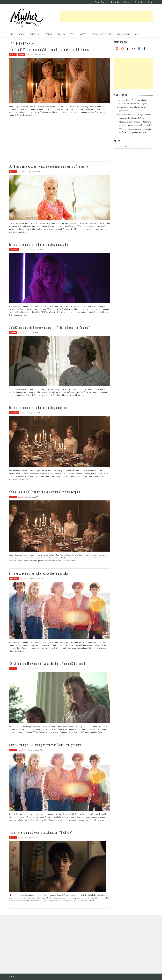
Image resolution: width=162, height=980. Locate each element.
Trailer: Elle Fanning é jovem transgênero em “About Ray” (40, 832)
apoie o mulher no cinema (102, 34)
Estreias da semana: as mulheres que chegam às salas (39, 244)
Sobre (137, 34)
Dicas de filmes (100, 2)
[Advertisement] (107, 17)
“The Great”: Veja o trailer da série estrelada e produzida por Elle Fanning (49, 49)
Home (11, 34)
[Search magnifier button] (151, 147)
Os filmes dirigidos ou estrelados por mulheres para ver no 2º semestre (48, 166)
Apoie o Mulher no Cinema (120, 2)
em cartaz (14, 250)
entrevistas (35, 34)
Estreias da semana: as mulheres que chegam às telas (39, 408)
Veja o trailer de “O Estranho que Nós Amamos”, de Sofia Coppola (44, 492)
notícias (22, 34)
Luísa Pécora (22, 171)
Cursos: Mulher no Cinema (144, 2)
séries (73, 34)
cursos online (123, 34)
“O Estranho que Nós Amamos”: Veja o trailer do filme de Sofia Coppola (48, 663)
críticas (48, 34)
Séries (13, 55)
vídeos (83, 34)
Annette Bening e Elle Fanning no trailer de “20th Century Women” (46, 745)
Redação (29, 55)
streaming (61, 34)
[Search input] (132, 147)
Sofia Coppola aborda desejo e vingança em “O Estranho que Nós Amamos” (50, 327)
